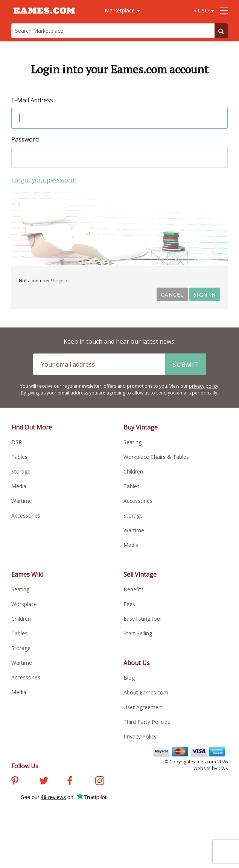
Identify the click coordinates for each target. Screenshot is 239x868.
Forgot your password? (44, 180)
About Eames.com (146, 692)
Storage (21, 471)
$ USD (204, 10)
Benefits (134, 589)
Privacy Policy (140, 736)
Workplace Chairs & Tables (156, 457)
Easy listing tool (142, 619)
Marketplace (123, 10)
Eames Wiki (27, 574)
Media (19, 486)
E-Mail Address (32, 100)
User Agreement (143, 707)
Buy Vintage (141, 427)
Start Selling (138, 633)
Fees (129, 604)
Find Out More (32, 427)
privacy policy (204, 386)
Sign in (205, 294)
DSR (17, 442)
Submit (186, 364)
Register (62, 281)
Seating (132, 442)
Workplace (24, 604)
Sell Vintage (140, 574)
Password (25, 139)
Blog (129, 678)
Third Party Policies (147, 722)
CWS (223, 768)
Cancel (172, 294)
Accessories (26, 515)
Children (133, 471)
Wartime (22, 501)
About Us (137, 663)
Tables (19, 457)
